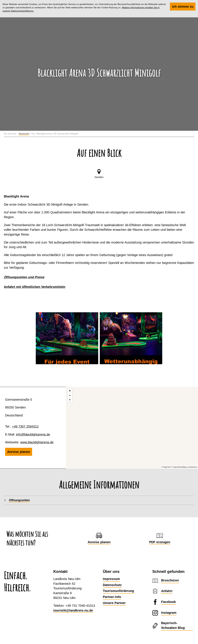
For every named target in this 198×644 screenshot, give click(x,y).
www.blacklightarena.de (37, 442)
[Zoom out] (70, 395)
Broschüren (170, 580)
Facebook (168, 602)
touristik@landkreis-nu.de (73, 610)
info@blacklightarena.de (33, 434)
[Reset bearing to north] (70, 400)
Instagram (169, 613)
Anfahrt (167, 591)
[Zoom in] (70, 391)
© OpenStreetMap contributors (184, 467)
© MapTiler (166, 467)
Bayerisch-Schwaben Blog (173, 625)
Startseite (24, 134)
